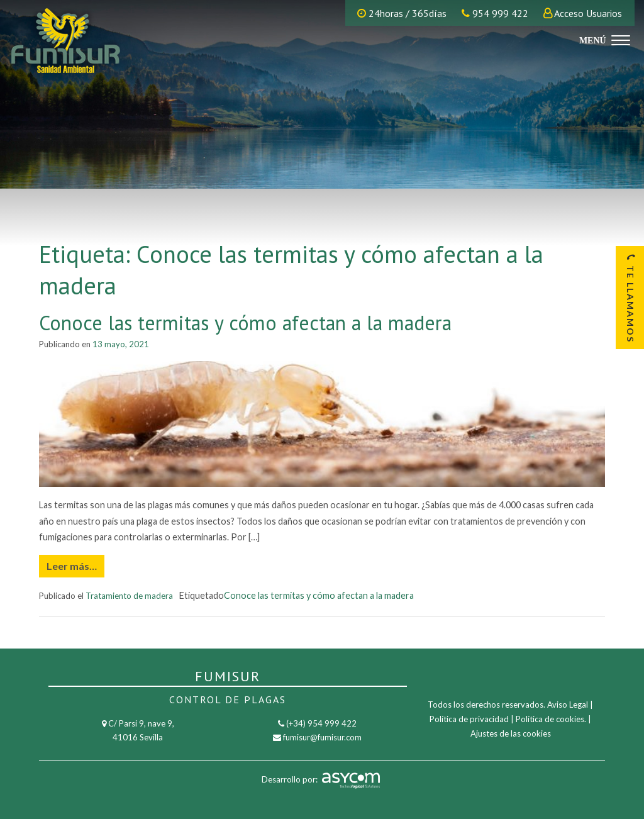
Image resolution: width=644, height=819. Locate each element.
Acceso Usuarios (588, 13)
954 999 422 (495, 13)
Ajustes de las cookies (511, 733)
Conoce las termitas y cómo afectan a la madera (245, 323)
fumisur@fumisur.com (322, 737)
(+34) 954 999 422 (321, 723)
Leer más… (72, 566)
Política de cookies (550, 719)
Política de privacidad (469, 719)
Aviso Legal (568, 705)
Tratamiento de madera (129, 596)
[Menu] (603, 39)
